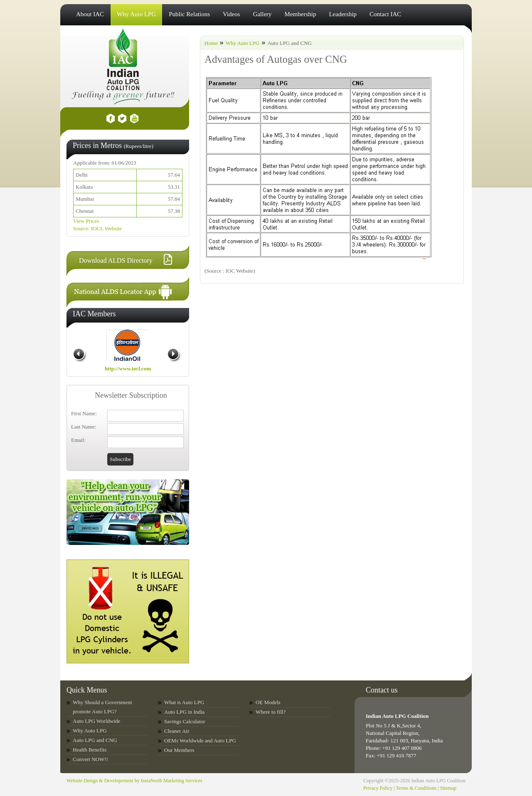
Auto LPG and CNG (95, 740)
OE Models (268, 702)
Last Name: (84, 427)
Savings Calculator (185, 721)
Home (211, 43)
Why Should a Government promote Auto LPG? (102, 707)
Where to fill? (271, 712)
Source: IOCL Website (97, 228)
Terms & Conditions (416, 788)
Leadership (343, 14)
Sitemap (448, 788)
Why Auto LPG (136, 14)
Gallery (262, 14)
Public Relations (189, 14)
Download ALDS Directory (116, 260)
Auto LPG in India (184, 712)
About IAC (90, 14)
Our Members (179, 750)
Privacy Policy (378, 788)
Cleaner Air (177, 731)
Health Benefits (90, 750)
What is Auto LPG (184, 702)
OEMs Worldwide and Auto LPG (200, 741)
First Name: (84, 413)
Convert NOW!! (90, 759)
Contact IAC (385, 14)
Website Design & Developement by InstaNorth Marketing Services (134, 781)
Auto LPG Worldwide (96, 721)
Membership (300, 14)
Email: (78, 440)
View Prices (86, 221)
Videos (232, 14)
